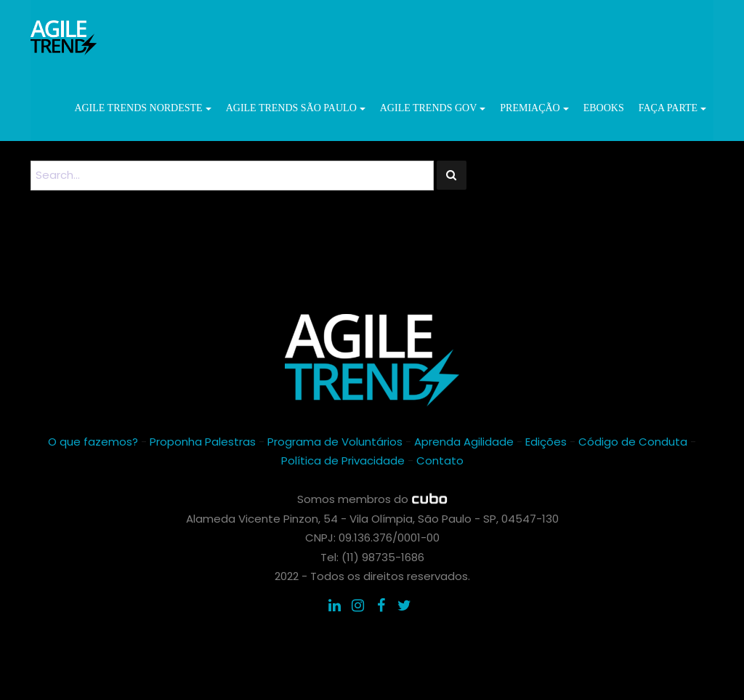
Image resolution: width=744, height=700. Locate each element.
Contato (440, 460)
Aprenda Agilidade (464, 442)
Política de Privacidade (343, 460)
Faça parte (672, 108)
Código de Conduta (633, 442)
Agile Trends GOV (433, 108)
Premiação (534, 108)
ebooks (604, 108)
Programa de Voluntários (335, 442)
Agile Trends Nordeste (142, 108)
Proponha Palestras (203, 442)
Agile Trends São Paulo (296, 108)
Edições (546, 442)
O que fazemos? (93, 442)
